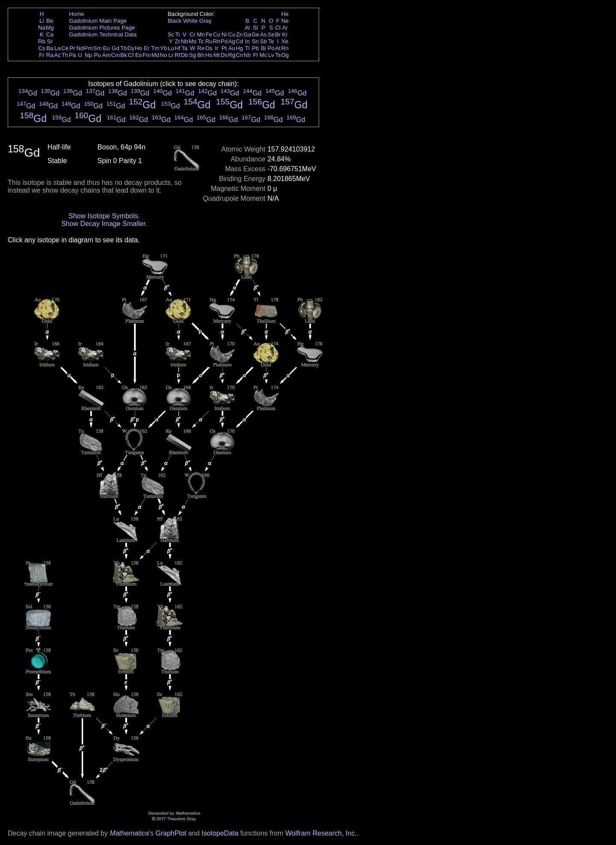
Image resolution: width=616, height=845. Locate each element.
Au (231, 48)
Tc (201, 41)
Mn (201, 34)
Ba (50, 48)
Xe (285, 41)
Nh (247, 55)
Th (65, 55)
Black (175, 21)
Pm (89, 48)
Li (41, 21)
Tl (247, 48)
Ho (138, 48)
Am (107, 55)
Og (285, 55)
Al (247, 28)
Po (271, 48)
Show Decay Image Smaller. (104, 224)
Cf (131, 55)
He (285, 14)
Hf (177, 48)
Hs (209, 55)
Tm (155, 48)
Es (139, 55)
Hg (239, 48)
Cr (192, 34)
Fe (209, 34)
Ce (65, 48)
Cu (232, 34)
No (164, 55)
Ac (58, 55)
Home (77, 14)
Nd (80, 48)
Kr (285, 34)
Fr (42, 55)
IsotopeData (220, 833)
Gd (115, 48)
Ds (224, 55)
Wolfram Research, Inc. (321, 833)
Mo (193, 41)
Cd (239, 41)
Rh (217, 41)
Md (155, 55)
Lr (171, 55)
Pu (97, 55)
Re (201, 48)
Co (217, 34)
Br (278, 34)
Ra (50, 55)
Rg (232, 55)
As (264, 34)
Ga (247, 34)
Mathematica (129, 833)
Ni (224, 34)
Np (88, 55)
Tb (124, 48)
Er (147, 48)
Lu (171, 48)
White (190, 21)
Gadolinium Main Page (98, 21)
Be (50, 21)
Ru (209, 41)
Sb (264, 41)
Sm (98, 48)
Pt (224, 48)
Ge (255, 34)
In (247, 41)
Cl (278, 28)
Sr (50, 41)
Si (255, 28)
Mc (264, 55)
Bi (264, 48)
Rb (42, 41)
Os (209, 48)
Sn (255, 41)
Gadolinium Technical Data (103, 34)
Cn (239, 55)
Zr (178, 41)
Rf (177, 55)
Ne (285, 21)
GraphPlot (171, 833)
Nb (185, 41)
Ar (285, 28)
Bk (124, 55)
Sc (171, 34)
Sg (192, 55)
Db (185, 55)
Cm (116, 55)
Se (271, 34)
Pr (73, 48)
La (58, 48)
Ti (178, 34)
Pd (224, 41)
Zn (240, 34)
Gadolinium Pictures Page (102, 28)
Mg (50, 28)
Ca (50, 34)
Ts (278, 55)
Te (271, 41)
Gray (206, 21)
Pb (255, 48)
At (278, 48)
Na (42, 28)
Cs (41, 48)
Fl (255, 55)
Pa (72, 55)
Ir (216, 48)
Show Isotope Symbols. (104, 216)
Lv (271, 55)
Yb (163, 48)
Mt (217, 55)
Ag (231, 41)
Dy (131, 48)
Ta (184, 48)
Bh (201, 55)
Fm (147, 55)
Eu (106, 48)
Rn (285, 48)
